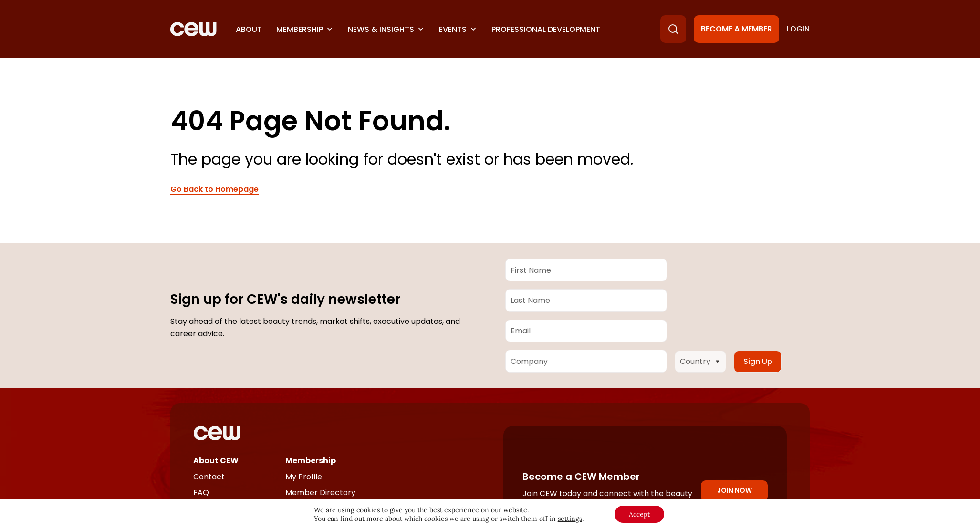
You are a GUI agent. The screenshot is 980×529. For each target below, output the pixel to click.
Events (458, 29)
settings (570, 519)
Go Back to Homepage (214, 189)
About (249, 29)
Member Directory (320, 493)
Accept (639, 514)
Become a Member (736, 29)
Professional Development (546, 29)
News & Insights (386, 29)
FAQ (201, 493)
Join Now (735, 490)
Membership (305, 29)
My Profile (304, 477)
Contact (209, 477)
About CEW (216, 461)
